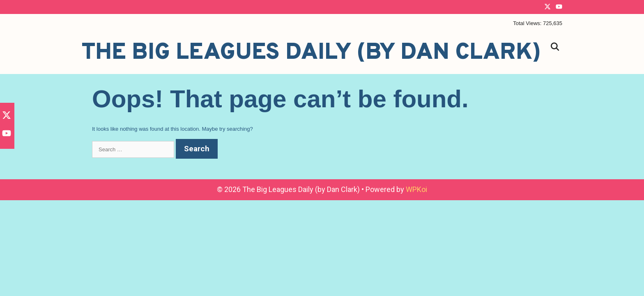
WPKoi (416, 189)
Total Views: (528, 23)
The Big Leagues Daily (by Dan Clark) (311, 53)
